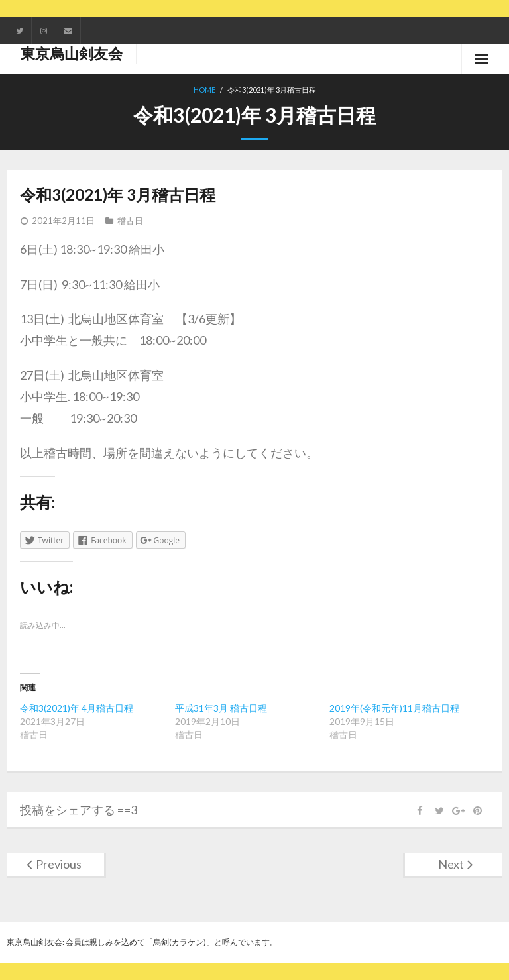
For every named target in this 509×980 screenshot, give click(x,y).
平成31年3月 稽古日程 (221, 708)
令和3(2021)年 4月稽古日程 (77, 708)
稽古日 (130, 221)
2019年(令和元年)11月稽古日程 (394, 708)
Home (204, 90)
